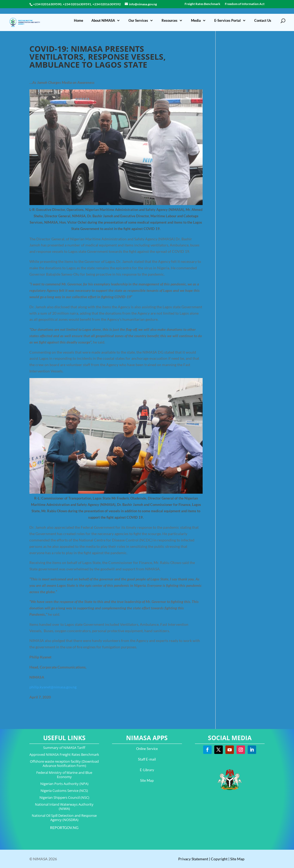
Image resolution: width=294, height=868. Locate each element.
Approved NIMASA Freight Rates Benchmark (64, 754)
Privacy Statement (193, 859)
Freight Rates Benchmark (202, 4)
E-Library (147, 770)
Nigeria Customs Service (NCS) (64, 791)
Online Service (147, 749)
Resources (170, 15)
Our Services (138, 15)
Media (196, 15)
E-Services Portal (228, 15)
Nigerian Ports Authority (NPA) (64, 784)
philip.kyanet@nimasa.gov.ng (53, 687)
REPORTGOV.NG (64, 828)
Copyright (219, 859)
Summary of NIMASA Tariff (64, 748)
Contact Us (263, 15)
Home (79, 15)
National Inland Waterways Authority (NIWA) (64, 806)
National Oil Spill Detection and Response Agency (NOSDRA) (64, 818)
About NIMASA (103, 15)
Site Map (147, 780)
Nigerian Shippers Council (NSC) (64, 797)
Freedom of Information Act (245, 4)
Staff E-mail (147, 759)
